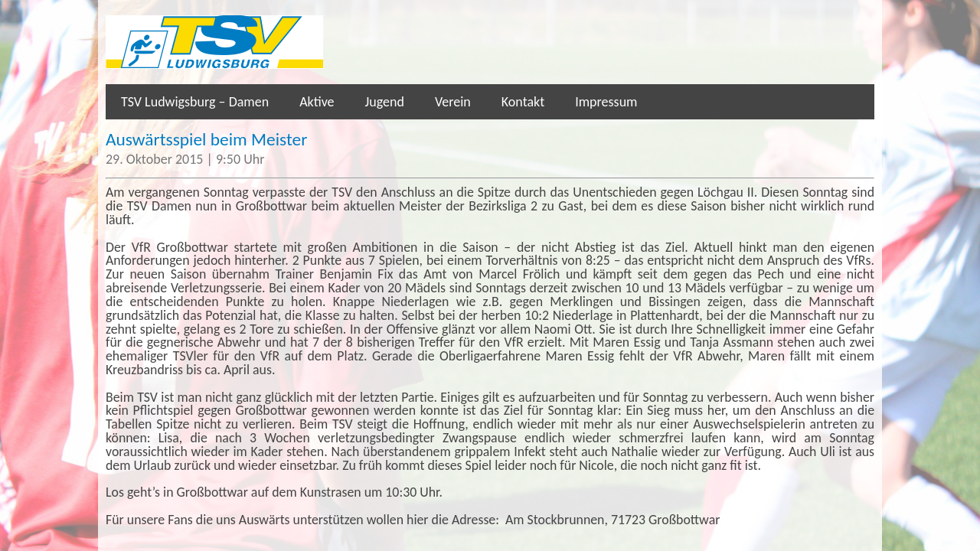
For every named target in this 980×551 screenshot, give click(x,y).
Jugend (385, 102)
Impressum (606, 102)
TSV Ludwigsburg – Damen (195, 102)
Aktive (317, 102)
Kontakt (523, 102)
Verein (453, 102)
